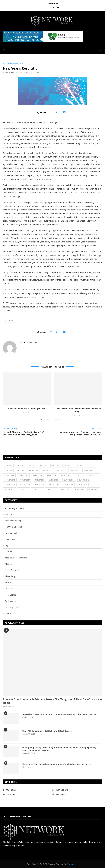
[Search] (101, 50)
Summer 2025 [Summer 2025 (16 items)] (40, 485)
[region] (52, 36)
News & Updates (13, 570)
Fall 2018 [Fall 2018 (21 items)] (32, 466)
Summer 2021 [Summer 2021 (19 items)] (69, 480)
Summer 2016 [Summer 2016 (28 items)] (10, 480)
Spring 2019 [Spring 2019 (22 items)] (75, 470)
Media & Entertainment (16, 558)
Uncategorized (12, 607)
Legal (7, 545)
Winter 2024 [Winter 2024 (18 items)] (80, 489)
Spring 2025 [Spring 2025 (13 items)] (79, 475)
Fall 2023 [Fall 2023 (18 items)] (91, 466)
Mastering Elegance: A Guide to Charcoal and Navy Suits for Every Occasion (59, 714)
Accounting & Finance (15, 508)
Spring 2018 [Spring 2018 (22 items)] (61, 470)
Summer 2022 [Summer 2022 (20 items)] (84, 480)
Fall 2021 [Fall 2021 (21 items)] (68, 466)
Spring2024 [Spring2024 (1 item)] (65, 475)
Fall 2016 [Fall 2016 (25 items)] (20, 466)
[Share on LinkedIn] (57, 112)
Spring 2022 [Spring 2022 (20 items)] (23, 475)
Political (8, 589)
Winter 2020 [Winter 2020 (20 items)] (23, 489)
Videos (8, 613)
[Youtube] (58, 7)
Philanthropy (11, 576)
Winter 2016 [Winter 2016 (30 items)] (54, 485)
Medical (8, 564)
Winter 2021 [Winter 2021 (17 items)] (37, 489)
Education (10, 514)
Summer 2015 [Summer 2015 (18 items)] (93, 475)
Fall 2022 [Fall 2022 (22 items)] (80, 466)
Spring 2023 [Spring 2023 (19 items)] (37, 475)
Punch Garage (72, 864)
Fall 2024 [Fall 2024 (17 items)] (8, 470)
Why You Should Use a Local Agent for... (27, 409)
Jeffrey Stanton (17, 73)
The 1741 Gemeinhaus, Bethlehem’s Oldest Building (47, 731)
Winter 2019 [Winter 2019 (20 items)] (9, 489)
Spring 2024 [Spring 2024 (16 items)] (51, 475)
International (11, 533)
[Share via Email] (64, 112)
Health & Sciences (13, 527)
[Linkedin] (54, 7)
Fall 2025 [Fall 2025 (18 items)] (20, 470)
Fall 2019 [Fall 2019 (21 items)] (44, 466)
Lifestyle (9, 551)
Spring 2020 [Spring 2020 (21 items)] (89, 470)
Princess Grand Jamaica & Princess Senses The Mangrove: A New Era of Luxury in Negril (52, 701)
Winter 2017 (9, 321)
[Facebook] (47, 7)
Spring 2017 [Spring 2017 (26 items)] (47, 470)
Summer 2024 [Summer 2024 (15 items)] (25, 485)
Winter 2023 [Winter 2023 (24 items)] (66, 489)
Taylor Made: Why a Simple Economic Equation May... (78, 410)
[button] (43, 36)
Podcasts (9, 582)
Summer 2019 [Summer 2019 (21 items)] (54, 480)
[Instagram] (50, 7)
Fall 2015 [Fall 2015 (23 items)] (8, 466)
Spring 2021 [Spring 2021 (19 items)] (9, 475)
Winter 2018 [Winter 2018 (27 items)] (82, 485)
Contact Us (53, 3)
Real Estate (10, 595)
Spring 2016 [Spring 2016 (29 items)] (33, 470)
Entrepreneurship (13, 521)
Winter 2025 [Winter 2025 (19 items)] (94, 489)
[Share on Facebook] (51, 112)
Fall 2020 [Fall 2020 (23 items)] (56, 466)
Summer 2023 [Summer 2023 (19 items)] (10, 485)
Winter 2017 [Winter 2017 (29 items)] (68, 485)
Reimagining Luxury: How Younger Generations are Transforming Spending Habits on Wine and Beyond (59, 749)
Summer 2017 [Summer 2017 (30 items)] (25, 480)
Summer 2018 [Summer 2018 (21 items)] (40, 480)
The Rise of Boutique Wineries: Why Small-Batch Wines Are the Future (57, 764)
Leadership (10, 539)
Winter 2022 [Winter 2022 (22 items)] (52, 489)
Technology (10, 601)
